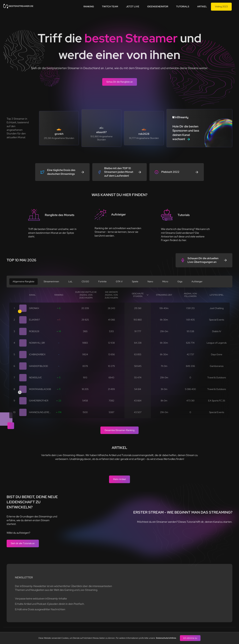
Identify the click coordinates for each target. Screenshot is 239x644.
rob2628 (34, 331)
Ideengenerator (158, 6)
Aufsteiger (197, 281)
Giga (180, 281)
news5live (35, 377)
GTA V (119, 281)
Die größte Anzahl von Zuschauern (111, 295)
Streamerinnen (51, 281)
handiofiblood (39, 366)
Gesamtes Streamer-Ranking (119, 430)
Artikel (202, 6)
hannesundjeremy (41, 412)
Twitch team (110, 6)
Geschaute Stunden (138, 295)
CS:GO (85, 281)
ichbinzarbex (37, 354)
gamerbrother (39, 401)
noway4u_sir (37, 343)
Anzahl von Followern (190, 295)
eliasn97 (34, 320)
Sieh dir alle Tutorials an (23, 543)
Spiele (135, 281)
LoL (70, 281)
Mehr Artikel (119, 479)
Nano (150, 281)
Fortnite (102, 281)
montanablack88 (40, 389)
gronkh (34, 308)
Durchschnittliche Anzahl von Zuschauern (86, 295)
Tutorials (183, 6)
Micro (165, 281)
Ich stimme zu (190, 638)
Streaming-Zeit (164, 295)
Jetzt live (133, 6)
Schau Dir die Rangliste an (120, 82)
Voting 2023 (221, 6)
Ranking (89, 6)
